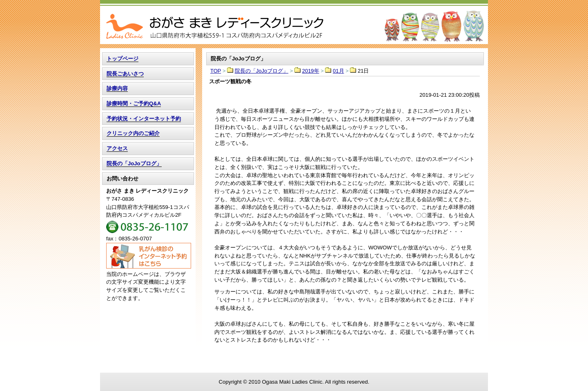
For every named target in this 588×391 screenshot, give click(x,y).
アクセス (117, 148)
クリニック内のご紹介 (133, 133)
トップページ (122, 59)
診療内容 (117, 88)
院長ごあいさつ (125, 74)
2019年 (311, 71)
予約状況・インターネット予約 (144, 119)
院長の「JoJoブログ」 (262, 71)
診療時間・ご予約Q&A (134, 103)
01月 (338, 71)
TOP (294, 22)
